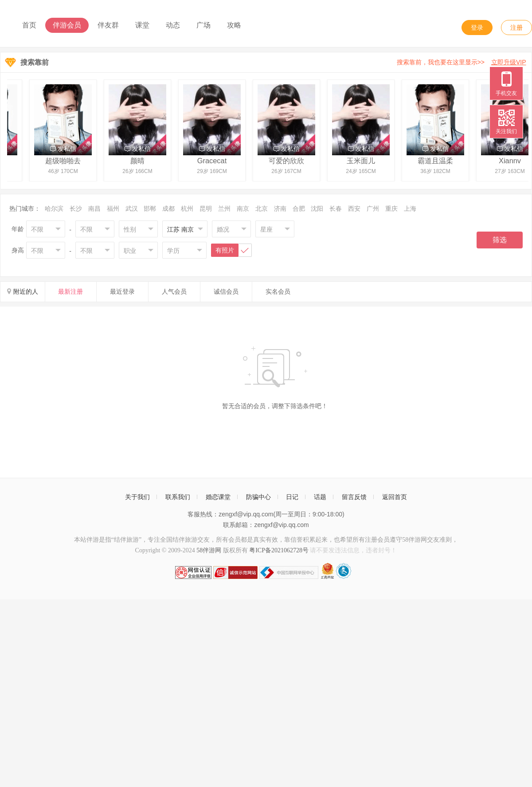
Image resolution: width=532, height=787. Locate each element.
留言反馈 (354, 497)
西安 (354, 209)
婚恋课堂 (218, 497)
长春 (336, 209)
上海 (410, 209)
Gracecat (214, 161)
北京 (262, 209)
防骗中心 (258, 497)
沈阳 (317, 209)
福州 (113, 209)
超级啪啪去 (65, 161)
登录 (477, 28)
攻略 (234, 25)
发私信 (65, 149)
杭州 (187, 209)
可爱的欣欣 (289, 161)
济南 (280, 209)
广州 (373, 209)
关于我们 (137, 497)
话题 (320, 497)
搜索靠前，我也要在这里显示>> (463, 62)
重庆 (391, 209)
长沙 (76, 209)
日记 (292, 497)
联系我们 (178, 497)
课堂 (142, 25)
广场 (203, 25)
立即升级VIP (509, 62)
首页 (29, 25)
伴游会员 (67, 25)
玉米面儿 (363, 161)
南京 (243, 209)
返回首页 (395, 497)
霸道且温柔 (438, 161)
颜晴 (140, 161)
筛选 (500, 240)
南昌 (94, 209)
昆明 (206, 209)
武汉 (132, 209)
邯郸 (150, 209)
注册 (516, 28)
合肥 (299, 209)
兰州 (224, 209)
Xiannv (512, 161)
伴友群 (108, 25)
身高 (18, 250)
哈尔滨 (54, 209)
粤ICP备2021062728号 (279, 550)
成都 (168, 209)
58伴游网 (209, 550)
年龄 (18, 229)
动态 (173, 25)
